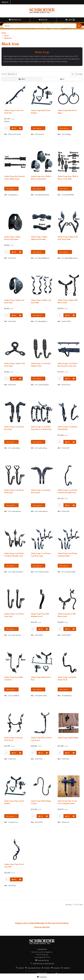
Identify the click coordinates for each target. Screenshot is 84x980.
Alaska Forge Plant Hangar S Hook (41, 802)
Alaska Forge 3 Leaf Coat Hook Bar (14, 112)
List (62, 79)
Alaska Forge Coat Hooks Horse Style (41, 491)
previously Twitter (33, 968)
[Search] (79, 26)
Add (14, 128)
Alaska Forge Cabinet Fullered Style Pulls (39, 238)
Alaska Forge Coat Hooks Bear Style (14, 428)
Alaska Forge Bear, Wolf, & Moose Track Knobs (41, 177)
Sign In (43, 20)
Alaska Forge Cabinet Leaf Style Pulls (41, 301)
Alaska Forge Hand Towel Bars (41, 678)
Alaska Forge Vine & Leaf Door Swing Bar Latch (67, 802)
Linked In (65, 968)
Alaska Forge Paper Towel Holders (14, 802)
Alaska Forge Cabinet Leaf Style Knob (14, 301)
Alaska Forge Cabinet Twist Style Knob (15, 365)
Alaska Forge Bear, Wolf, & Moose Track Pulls (68, 177)
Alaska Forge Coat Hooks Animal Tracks (41, 365)
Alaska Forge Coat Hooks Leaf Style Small (67, 555)
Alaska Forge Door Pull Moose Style (66, 615)
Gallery (22, 79)
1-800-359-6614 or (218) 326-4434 (42, 963)
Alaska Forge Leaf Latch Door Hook (13, 739)
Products (15, 20)
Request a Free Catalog (25, 923)
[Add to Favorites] (20, 128)
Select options (38, 128)
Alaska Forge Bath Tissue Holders (41, 112)
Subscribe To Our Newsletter (52, 923)
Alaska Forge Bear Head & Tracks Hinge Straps (14, 177)
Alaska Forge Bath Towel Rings (67, 112)
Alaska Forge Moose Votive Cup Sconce (41, 739)
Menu (5, 2)
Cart (70, 20)
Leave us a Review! (42, 927)
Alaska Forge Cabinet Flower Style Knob (12, 238)
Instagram (55, 968)
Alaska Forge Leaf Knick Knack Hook (67, 678)
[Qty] (7, 128)
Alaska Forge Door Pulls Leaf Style (14, 678)
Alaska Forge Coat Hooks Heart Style (14, 491)
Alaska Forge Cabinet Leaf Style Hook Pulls (68, 238)
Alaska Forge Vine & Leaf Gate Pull (14, 865)
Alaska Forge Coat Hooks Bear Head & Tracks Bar (67, 365)
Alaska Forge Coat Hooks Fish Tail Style (67, 428)
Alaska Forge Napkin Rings (68, 738)
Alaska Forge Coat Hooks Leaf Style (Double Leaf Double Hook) (67, 491)
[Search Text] (42, 26)
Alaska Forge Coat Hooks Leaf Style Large (41, 555)
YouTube (46, 968)
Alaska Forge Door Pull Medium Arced (40, 615)
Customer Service (42, 960)
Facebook (19, 968)
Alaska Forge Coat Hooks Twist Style (14, 615)
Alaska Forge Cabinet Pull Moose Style (67, 301)
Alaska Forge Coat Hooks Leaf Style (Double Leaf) (14, 555)
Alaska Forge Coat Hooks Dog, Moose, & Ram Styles (41, 428)
